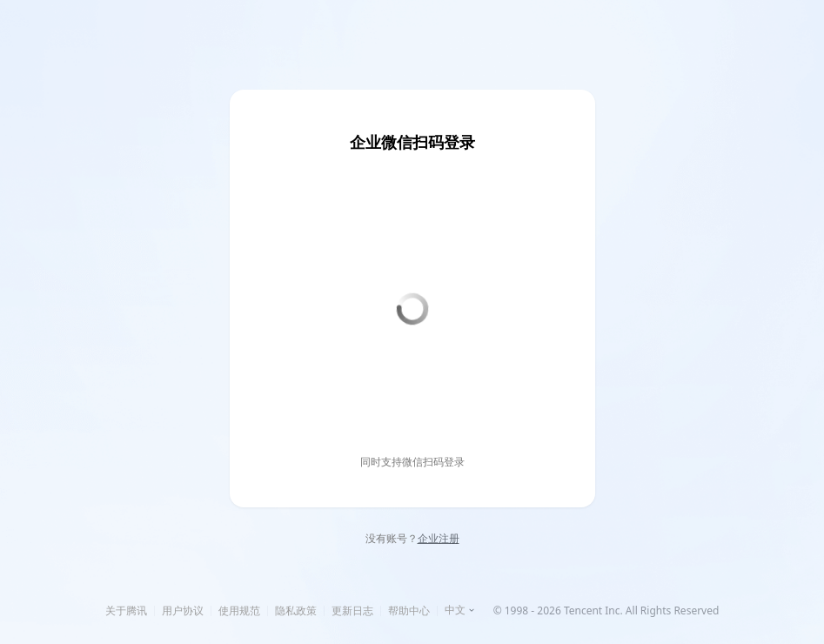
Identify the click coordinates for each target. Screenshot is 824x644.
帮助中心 (409, 611)
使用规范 (239, 611)
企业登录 (356, 53)
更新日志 (352, 611)
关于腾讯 (126, 611)
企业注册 (439, 538)
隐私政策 (296, 611)
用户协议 (183, 611)
